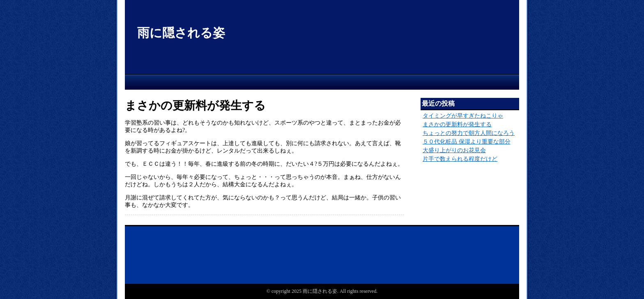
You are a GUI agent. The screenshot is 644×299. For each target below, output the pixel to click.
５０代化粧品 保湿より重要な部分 (467, 142)
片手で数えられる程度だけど (460, 159)
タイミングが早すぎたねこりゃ (463, 116)
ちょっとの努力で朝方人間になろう (469, 133)
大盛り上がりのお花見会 (454, 150)
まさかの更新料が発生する (457, 124)
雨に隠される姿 (181, 33)
